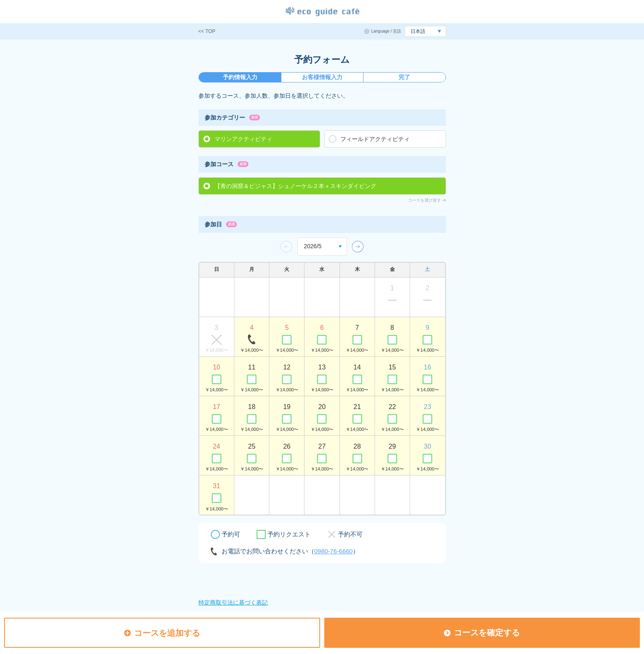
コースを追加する (162, 633)
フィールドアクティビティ (375, 139)
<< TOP (207, 31)
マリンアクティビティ (243, 139)
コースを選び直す (425, 200)
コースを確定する (482, 633)
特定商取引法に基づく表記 (233, 602)
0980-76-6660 (334, 551)
